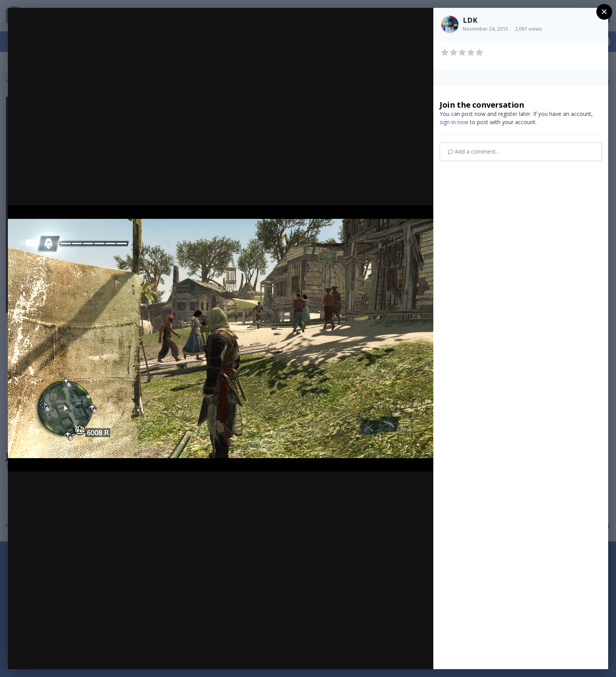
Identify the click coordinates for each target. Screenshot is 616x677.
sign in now (454, 122)
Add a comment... (474, 151)
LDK (470, 20)
